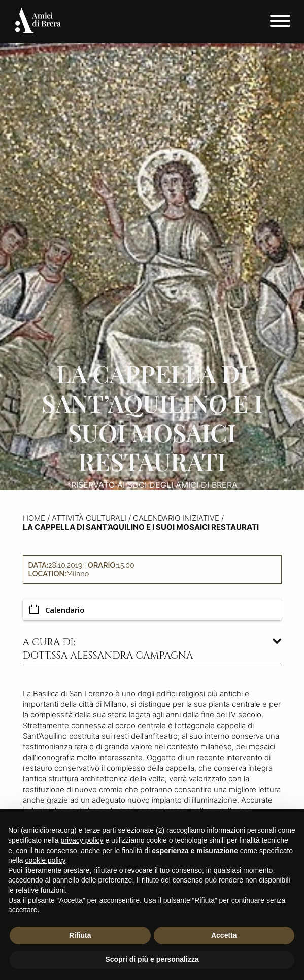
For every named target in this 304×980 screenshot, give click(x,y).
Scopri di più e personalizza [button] (152, 959)
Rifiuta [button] (80, 935)
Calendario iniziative (176, 518)
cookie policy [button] (45, 860)
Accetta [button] (224, 935)
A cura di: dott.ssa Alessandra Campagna (108, 649)
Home (34, 518)
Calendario (57, 610)
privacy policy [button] (82, 840)
